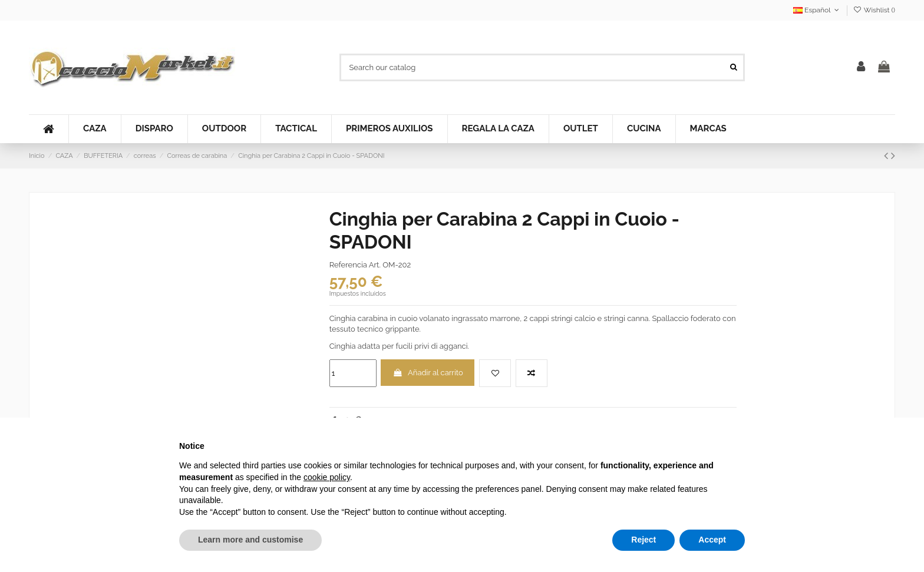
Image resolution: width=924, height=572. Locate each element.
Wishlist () (874, 10)
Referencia (348, 265)
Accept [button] (712, 540)
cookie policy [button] (327, 477)
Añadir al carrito (428, 373)
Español (817, 10)
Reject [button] (643, 540)
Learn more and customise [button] (250, 540)
